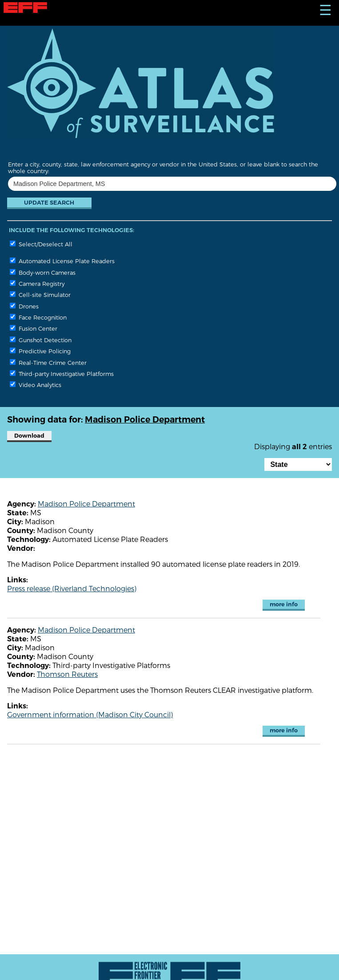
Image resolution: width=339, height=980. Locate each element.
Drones (24, 306)
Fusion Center (34, 328)
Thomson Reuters (67, 674)
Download (29, 436)
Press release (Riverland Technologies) (72, 588)
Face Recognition (38, 317)
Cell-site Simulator (40, 294)
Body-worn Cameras (43, 272)
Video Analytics (36, 385)
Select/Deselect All (41, 244)
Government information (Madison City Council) (90, 714)
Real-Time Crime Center (48, 362)
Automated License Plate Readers (62, 261)
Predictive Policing (40, 351)
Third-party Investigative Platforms (62, 373)
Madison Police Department (86, 504)
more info (284, 604)
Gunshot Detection (41, 340)
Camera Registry (37, 283)
